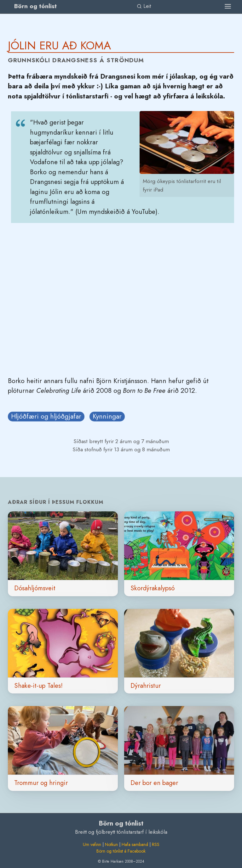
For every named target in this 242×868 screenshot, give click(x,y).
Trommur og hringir (41, 783)
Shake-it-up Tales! (38, 686)
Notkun (111, 844)
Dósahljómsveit (35, 588)
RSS (156, 844)
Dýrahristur (146, 686)
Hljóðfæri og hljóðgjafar (46, 416)
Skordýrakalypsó (153, 588)
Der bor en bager (154, 783)
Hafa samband (135, 844)
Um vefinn (92, 844)
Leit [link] (144, 6)
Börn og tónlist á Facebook (121, 851)
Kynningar (107, 416)
